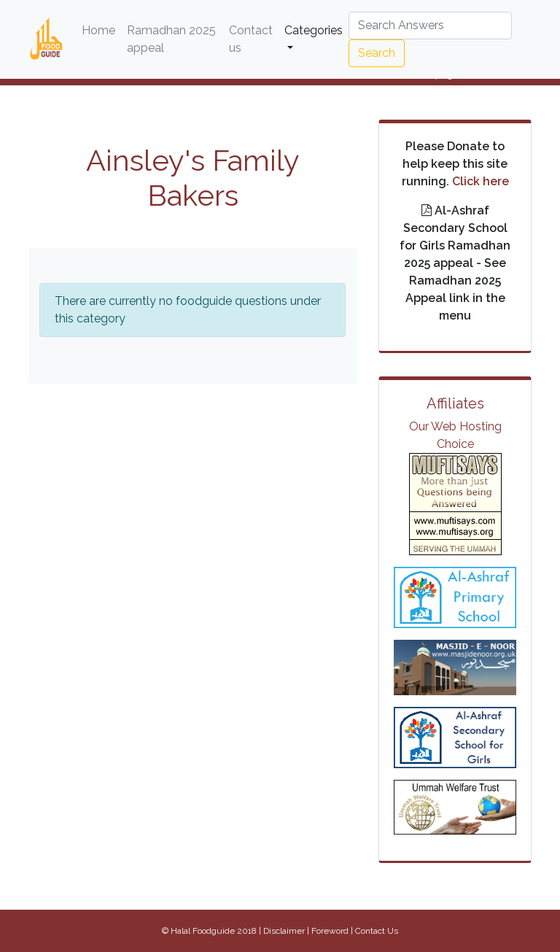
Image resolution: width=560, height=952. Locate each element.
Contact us (251, 39)
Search (377, 53)
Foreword (330, 931)
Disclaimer (284, 931)
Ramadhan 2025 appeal (171, 39)
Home (101, 29)
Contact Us (377, 931)
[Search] (430, 26)
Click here (481, 181)
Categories (314, 30)
